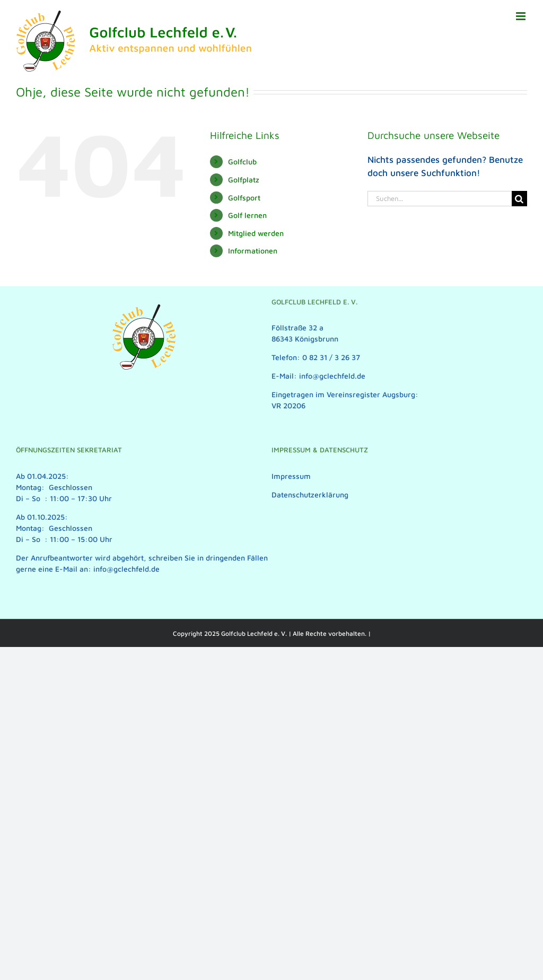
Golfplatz (244, 180)
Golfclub (242, 161)
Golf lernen (247, 215)
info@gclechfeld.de (126, 569)
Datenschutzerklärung (310, 495)
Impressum (291, 476)
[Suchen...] (440, 199)
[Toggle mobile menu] (522, 16)
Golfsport (244, 198)
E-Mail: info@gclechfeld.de (318, 376)
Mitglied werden (256, 233)
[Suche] (519, 199)
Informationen (253, 251)
